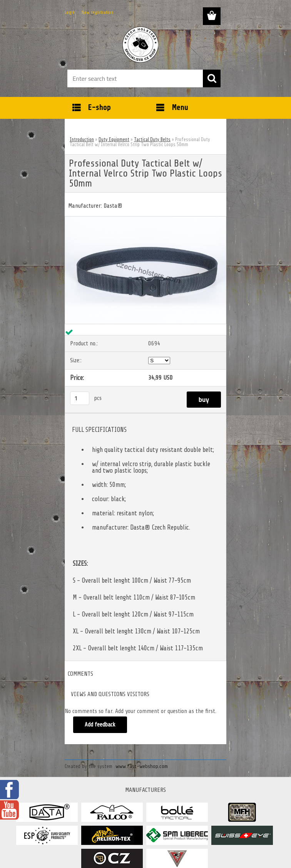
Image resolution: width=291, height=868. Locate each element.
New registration (97, 12)
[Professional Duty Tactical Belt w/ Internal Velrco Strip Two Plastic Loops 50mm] (145, 220)
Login (70, 12)
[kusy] (80, 398)
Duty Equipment (114, 139)
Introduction (82, 139)
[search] (212, 78)
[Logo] (141, 45)
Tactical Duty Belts (152, 139)
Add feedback (100, 725)
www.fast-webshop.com (142, 766)
